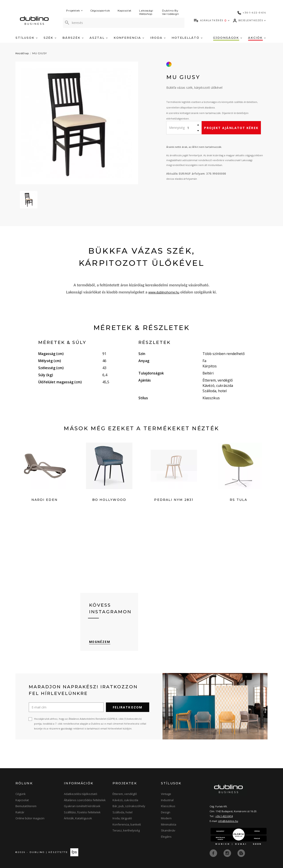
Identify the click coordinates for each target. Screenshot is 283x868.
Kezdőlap (22, 53)
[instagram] (228, 853)
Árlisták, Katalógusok (78, 819)
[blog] (241, 853)
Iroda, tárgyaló (122, 819)
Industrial (167, 800)
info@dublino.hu (228, 821)
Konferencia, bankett (127, 825)
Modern (166, 819)
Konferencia (129, 38)
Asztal (99, 38)
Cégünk (21, 794)
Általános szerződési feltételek (85, 800)
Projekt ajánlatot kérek (231, 128)
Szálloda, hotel (122, 812)
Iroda (158, 38)
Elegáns (166, 837)
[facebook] (214, 853)
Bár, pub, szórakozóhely (129, 806)
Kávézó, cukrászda (125, 800)
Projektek (74, 11)
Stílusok (27, 38)
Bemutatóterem (26, 806)
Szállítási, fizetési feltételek (82, 812)
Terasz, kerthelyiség (126, 831)
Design (166, 812)
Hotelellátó (187, 38)
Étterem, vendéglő (125, 794)
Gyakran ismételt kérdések (82, 806)
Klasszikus (168, 806)
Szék (50, 38)
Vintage (166, 794)
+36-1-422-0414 (224, 816)
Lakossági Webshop (146, 12)
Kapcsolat (125, 11)
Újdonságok (228, 38)
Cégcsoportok (100, 11)
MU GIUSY (40, 53)
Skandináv (168, 831)
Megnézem (100, 642)
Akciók (257, 38)
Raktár (20, 812)
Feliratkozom (128, 708)
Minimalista (169, 825)
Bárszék (73, 38)
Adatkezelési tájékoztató (81, 794)
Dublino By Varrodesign (171, 12)
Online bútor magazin (30, 819)
